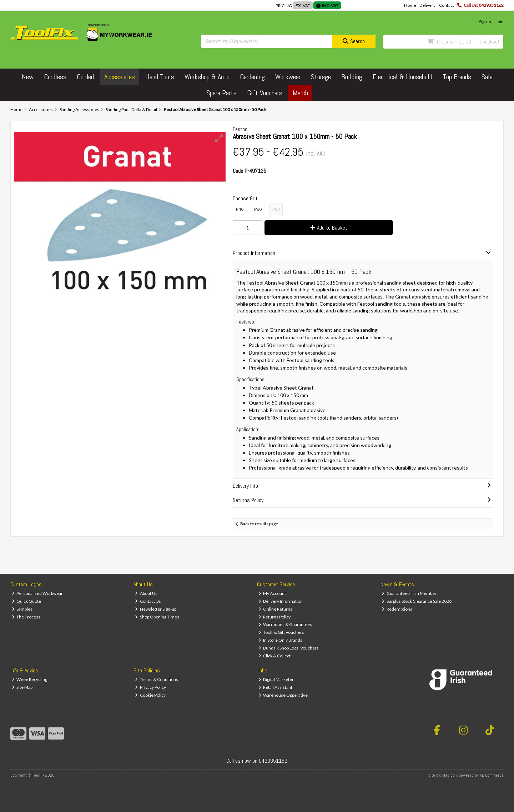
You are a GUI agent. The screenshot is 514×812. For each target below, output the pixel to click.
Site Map (22, 687)
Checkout (490, 42)
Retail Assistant (276, 687)
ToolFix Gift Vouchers (281, 632)
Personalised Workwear (37, 593)
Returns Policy (275, 617)
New (28, 77)
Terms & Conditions (157, 679)
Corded (85, 77)
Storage (321, 77)
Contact (447, 5)
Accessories (120, 77)
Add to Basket (329, 228)
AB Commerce (492, 775)
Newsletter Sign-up (156, 609)
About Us (146, 593)
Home (410, 5)
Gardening (252, 77)
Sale (487, 77)
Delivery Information (281, 601)
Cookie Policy (150, 695)
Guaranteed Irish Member (409, 593)
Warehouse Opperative (283, 695)
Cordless (55, 77)
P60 (258, 209)
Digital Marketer (276, 679)
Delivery (427, 5)
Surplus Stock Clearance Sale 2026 (417, 601)
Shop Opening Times (157, 617)
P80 (276, 209)
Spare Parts (221, 93)
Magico (449, 775)
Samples (22, 609)
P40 (240, 209)
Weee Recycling (30, 679)
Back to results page (259, 524)
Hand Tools (160, 77)
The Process (26, 617)
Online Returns (276, 609)
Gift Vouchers (265, 93)
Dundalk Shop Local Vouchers (289, 648)
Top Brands (457, 77)
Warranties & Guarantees (285, 624)
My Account (272, 593)
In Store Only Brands (281, 640)
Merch (300, 93)
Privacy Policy (150, 687)
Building (352, 77)
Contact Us (148, 601)
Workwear (288, 77)
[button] (219, 138)
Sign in (485, 22)
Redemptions (397, 609)
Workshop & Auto (207, 77)
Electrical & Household (402, 77)
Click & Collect (275, 656)
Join (500, 22)
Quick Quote (27, 601)
